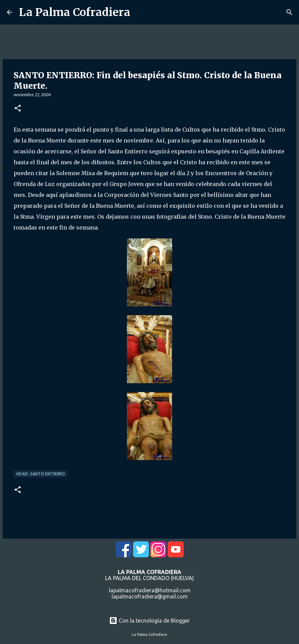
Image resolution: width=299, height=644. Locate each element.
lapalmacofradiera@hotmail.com (150, 590)
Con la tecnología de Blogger (149, 621)
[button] (18, 109)
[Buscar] (289, 12)
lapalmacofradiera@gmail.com (150, 596)
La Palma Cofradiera (75, 12)
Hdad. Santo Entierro (41, 474)
